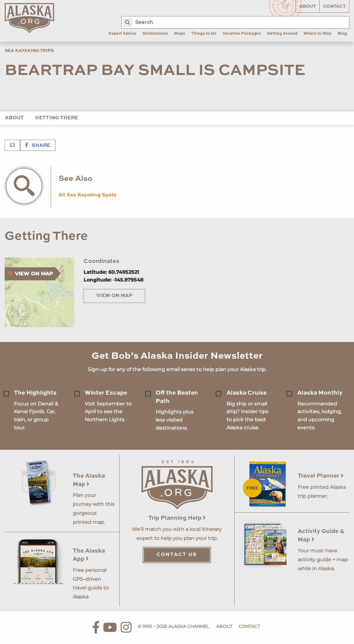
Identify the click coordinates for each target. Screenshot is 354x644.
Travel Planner (321, 476)
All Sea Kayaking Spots (87, 195)
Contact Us (177, 555)
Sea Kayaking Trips (29, 51)
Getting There (56, 118)
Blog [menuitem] (342, 34)
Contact (334, 7)
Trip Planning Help (177, 518)
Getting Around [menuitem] (282, 34)
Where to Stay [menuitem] (317, 34)
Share (38, 146)
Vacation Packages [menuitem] (242, 34)
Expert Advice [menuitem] (123, 34)
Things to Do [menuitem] (204, 34)
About (308, 7)
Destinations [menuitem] (155, 34)
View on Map (114, 296)
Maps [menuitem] (180, 34)
